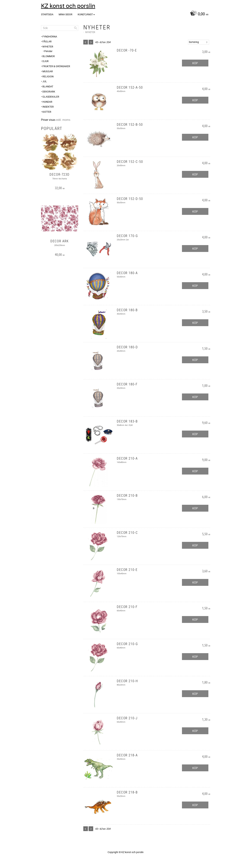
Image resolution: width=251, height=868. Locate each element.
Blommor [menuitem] (49, 56)
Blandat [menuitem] (48, 86)
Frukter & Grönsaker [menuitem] (56, 66)
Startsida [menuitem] (47, 14)
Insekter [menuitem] (48, 107)
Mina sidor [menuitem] (66, 14)
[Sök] (76, 28)
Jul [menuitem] (45, 81)
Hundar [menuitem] (47, 102)
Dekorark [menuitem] (49, 92)
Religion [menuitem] (48, 76)
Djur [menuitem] (46, 61)
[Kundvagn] (198, 14)
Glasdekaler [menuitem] (51, 97)
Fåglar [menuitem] (47, 41)
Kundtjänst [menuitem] (85, 14)
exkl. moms (63, 120)
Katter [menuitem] (47, 112)
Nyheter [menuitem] (48, 47)
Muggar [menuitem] (48, 71)
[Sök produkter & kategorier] (60, 28)
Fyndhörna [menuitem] (50, 36)
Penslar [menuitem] (48, 51)
